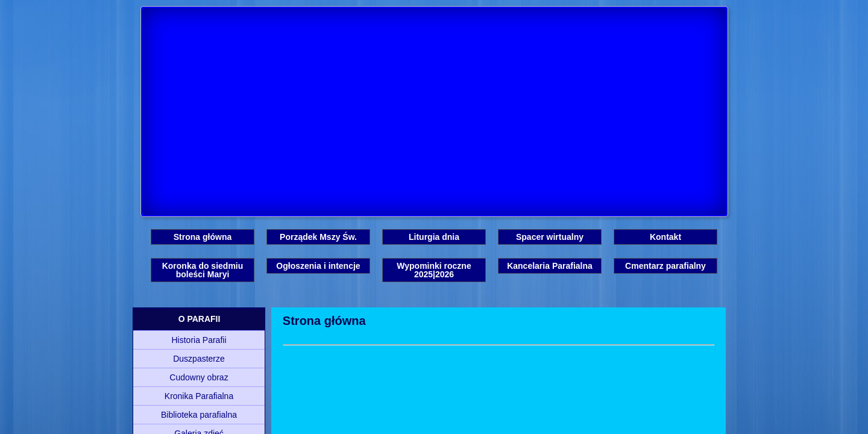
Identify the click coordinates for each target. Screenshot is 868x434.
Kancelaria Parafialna (550, 266)
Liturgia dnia (434, 237)
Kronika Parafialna (199, 396)
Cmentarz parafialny (665, 266)
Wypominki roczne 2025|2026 (434, 270)
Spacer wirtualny (550, 237)
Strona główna (203, 237)
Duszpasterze (199, 359)
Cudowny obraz (199, 377)
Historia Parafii (199, 340)
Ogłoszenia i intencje (318, 266)
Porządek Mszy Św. (318, 237)
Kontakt (665, 237)
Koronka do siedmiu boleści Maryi (203, 270)
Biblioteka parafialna (199, 415)
